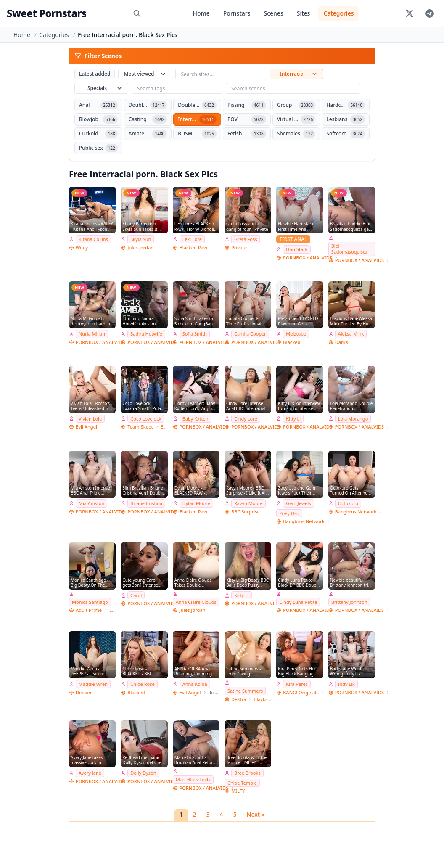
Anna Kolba (195, 684)
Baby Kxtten (196, 419)
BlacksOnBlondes (263, 699)
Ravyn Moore (248, 503)
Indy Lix (346, 684)
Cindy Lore (246, 419)
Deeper (84, 692)
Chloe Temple (242, 783)
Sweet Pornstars (46, 13)
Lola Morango (353, 419)
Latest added (95, 74)
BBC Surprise (246, 512)
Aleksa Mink (351, 334)
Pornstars (237, 13)
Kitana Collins (93, 239)
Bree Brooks (247, 773)
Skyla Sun (141, 239)
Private (239, 247)
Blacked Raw (193, 247)
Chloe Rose (142, 684)
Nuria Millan (92, 334)
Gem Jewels (298, 503)
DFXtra (239, 699)
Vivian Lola (90, 419)
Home (201, 13)
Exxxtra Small (164, 427)
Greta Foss (246, 239)
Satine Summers (245, 691)
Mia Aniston (91, 503)
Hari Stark (297, 249)
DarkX (342, 342)
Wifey (82, 247)
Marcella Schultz (193, 779)
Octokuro (348, 503)
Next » (256, 814)
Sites (304, 13)
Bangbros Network (304, 521)
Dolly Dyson (143, 773)
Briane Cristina (146, 503)
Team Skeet (140, 427)
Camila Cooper (250, 334)
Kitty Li (293, 419)
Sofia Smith (195, 334)
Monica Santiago (90, 602)
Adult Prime (89, 610)
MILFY (238, 791)
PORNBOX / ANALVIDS (307, 258)
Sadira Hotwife (146, 334)
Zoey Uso (289, 513)
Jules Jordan (140, 247)
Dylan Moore (196, 503)
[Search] (137, 13)
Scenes (273, 13)
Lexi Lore (192, 239)
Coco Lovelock (146, 419)
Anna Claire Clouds (196, 602)
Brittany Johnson (349, 602)
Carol (136, 595)
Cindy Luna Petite (298, 602)
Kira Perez (297, 684)
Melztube (296, 334)
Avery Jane (90, 773)
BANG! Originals (301, 692)
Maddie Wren (93, 684)
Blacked (292, 342)
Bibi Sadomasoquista (349, 249)
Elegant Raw (112, 610)
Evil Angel (86, 427)
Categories (338, 13)
